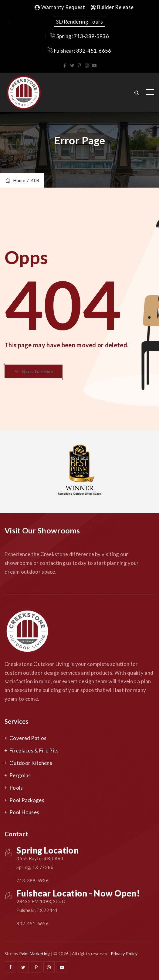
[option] (79, 471)
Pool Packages (27, 800)
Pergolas (20, 775)
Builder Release (112, 7)
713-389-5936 (32, 880)
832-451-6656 (32, 923)
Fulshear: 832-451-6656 (79, 51)
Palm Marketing (34, 954)
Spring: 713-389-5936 (79, 36)
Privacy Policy (124, 954)
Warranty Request (60, 7)
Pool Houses (24, 812)
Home (15, 180)
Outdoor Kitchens (31, 763)
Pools (16, 788)
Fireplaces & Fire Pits (34, 751)
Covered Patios (28, 738)
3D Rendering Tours (79, 22)
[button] (34, 371)
